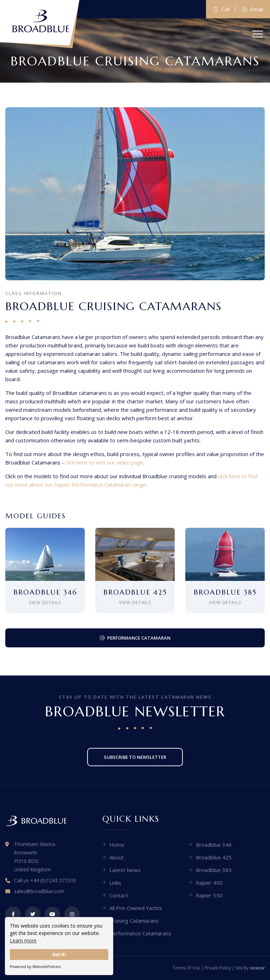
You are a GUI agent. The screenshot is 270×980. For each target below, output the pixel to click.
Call (221, 10)
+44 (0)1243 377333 (53, 880)
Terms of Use (186, 968)
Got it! (59, 955)
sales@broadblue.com (39, 891)
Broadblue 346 (214, 845)
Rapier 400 (209, 883)
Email (252, 10)
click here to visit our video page (104, 462)
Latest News (125, 870)
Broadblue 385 (214, 870)
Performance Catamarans (140, 933)
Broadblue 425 (214, 857)
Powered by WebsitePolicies (35, 966)
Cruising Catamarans (134, 921)
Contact (119, 895)
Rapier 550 (209, 895)
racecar (257, 968)
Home (117, 845)
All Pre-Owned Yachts (136, 908)
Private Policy (218, 968)
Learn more (23, 940)
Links (115, 883)
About (117, 857)
